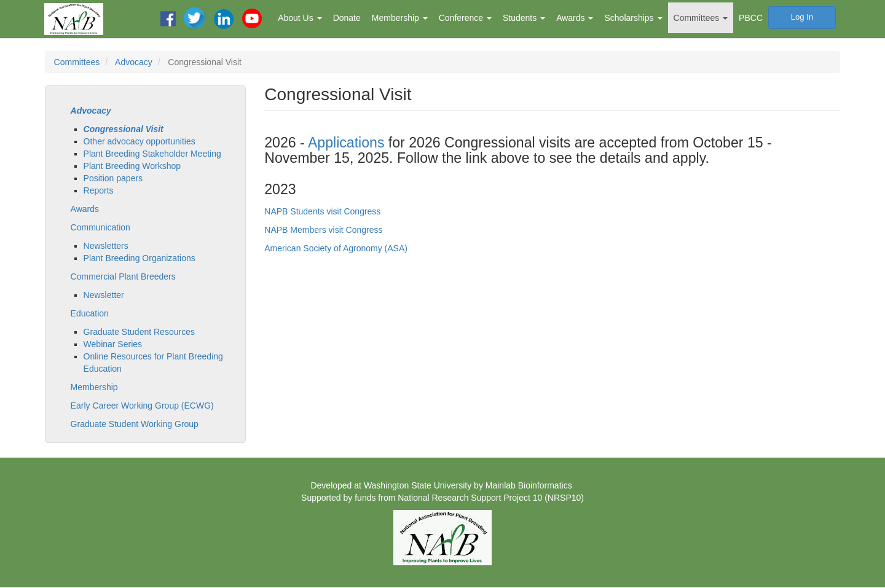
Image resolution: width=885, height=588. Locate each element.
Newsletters (106, 246)
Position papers (113, 178)
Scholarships (633, 18)
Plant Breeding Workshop (132, 166)
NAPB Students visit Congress (322, 211)
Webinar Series (113, 344)
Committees (701, 18)
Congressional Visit (124, 129)
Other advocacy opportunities (140, 141)
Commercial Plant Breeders (123, 276)
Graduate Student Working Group (135, 424)
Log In (802, 17)
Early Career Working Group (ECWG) (142, 406)
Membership (400, 18)
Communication (100, 227)
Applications (346, 143)
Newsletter (104, 295)
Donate (347, 18)
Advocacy (134, 62)
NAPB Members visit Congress (323, 230)
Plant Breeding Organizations (140, 258)
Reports (99, 190)
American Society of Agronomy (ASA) (336, 248)
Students (524, 18)
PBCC (751, 18)
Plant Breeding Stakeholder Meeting (152, 154)
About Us (300, 18)
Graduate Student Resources (139, 332)
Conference (465, 18)
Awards (575, 18)
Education (90, 313)
